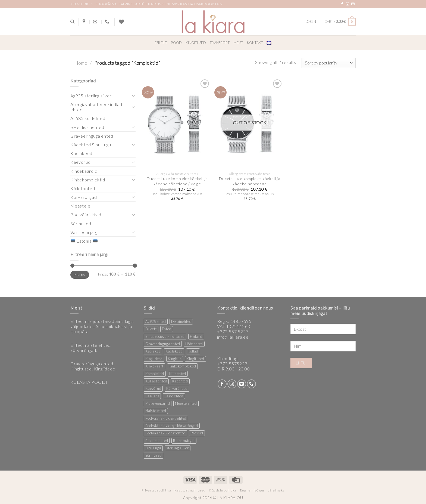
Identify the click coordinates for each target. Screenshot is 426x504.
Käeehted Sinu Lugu (91, 145)
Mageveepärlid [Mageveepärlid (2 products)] (158, 403)
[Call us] (251, 384)
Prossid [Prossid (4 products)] (197, 433)
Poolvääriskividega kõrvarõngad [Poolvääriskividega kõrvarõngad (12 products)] (172, 426)
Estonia (84, 241)
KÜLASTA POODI (89, 382)
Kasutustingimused (190, 490)
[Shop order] (329, 63)
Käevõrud (80, 162)
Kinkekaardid (84, 171)
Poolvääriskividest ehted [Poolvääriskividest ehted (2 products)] (165, 433)
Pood (176, 43)
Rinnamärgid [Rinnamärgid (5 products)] (184, 441)
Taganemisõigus (252, 490)
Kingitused (196, 43)
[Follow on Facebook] (342, 4)
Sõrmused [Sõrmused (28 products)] (154, 455)
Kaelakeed (81, 153)
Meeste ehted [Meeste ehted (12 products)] (186, 403)
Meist (238, 43)
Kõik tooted (83, 188)
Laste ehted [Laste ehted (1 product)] (174, 396)
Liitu (301, 363)
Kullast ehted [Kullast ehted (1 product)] (156, 381)
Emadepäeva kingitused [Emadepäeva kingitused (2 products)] (165, 336)
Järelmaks (276, 490)
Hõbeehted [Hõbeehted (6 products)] (194, 344)
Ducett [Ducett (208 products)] (151, 329)
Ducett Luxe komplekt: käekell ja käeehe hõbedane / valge (177, 181)
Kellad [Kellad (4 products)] (193, 351)
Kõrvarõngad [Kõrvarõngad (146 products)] (177, 388)
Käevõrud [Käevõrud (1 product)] (153, 388)
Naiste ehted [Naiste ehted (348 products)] (156, 411)
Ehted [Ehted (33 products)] (167, 329)
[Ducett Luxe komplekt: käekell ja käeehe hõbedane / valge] (177, 123)
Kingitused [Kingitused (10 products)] (195, 359)
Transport (220, 43)
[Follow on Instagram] (348, 4)
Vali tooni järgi (84, 232)
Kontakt (255, 43)
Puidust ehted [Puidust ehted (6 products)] (157, 441)
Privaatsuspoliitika (156, 490)
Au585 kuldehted (88, 118)
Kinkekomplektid (88, 180)
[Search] (72, 22)
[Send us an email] (353, 4)
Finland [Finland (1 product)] (196, 336)
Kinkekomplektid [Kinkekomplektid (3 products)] (182, 366)
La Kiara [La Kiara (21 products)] (152, 396)
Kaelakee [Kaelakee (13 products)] (153, 351)
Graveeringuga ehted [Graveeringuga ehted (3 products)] (163, 344)
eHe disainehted (87, 127)
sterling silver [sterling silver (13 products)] (178, 448)
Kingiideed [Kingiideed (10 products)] (154, 359)
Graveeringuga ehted (92, 136)
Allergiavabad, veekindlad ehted (96, 107)
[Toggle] (133, 95)
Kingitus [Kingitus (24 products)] (175, 359)
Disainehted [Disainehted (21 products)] (181, 321)
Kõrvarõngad (84, 197)
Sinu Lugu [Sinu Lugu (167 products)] (153, 448)
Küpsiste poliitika (223, 490)
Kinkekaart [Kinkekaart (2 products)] (154, 366)
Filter (80, 275)
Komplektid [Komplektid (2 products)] (155, 374)
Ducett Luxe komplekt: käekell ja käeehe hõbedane (250, 181)
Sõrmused (81, 223)
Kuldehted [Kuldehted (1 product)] (178, 374)
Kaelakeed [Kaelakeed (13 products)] (174, 351)
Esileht (161, 43)
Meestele (80, 206)
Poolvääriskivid (86, 214)
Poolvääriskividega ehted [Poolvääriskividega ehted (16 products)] (166, 418)
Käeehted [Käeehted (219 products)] (180, 381)
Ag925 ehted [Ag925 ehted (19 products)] (156, 321)
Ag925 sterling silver (91, 96)
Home (81, 63)
